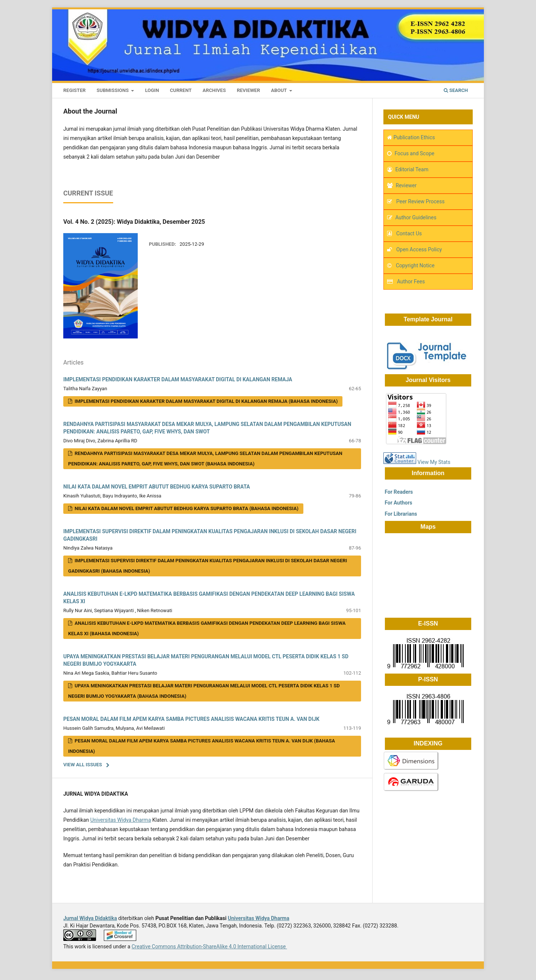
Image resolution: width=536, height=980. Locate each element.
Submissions (113, 90)
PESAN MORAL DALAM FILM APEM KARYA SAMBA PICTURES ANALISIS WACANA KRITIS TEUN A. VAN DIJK (191, 719)
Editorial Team (412, 169)
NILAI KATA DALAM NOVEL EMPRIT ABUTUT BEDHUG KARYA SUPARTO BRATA (157, 487)
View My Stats (434, 462)
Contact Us (409, 233)
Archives (214, 90)
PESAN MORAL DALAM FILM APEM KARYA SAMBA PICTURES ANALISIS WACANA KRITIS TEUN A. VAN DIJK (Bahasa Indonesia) (202, 746)
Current (181, 90)
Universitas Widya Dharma (120, 820)
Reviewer (248, 90)
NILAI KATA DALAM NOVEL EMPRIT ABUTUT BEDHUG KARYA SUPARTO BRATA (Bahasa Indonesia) (186, 508)
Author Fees (411, 281)
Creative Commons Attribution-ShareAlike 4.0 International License (209, 946)
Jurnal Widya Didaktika (90, 918)
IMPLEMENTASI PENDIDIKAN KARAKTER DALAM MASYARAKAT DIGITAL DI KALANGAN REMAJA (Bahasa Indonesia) (205, 401)
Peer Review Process (420, 201)
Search (456, 90)
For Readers (398, 492)
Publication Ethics (414, 137)
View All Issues (83, 765)
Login (152, 90)
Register (74, 90)
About (280, 90)
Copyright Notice (415, 265)
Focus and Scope (414, 153)
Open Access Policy (419, 249)
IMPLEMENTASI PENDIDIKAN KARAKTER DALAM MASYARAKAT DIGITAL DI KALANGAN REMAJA (178, 379)
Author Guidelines (416, 217)
